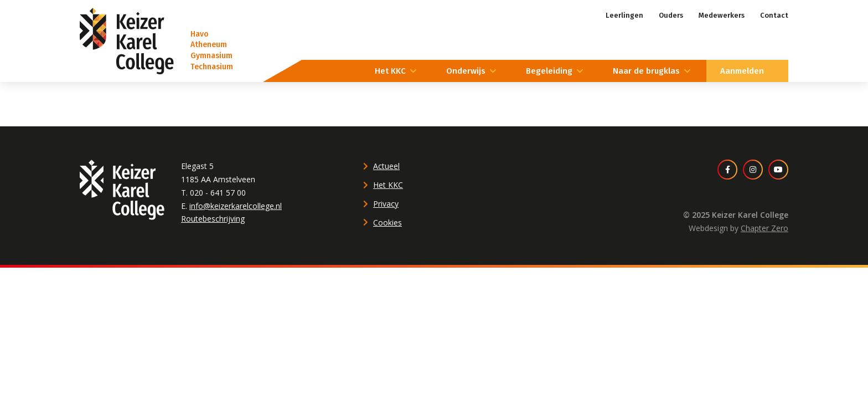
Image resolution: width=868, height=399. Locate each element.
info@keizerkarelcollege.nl (236, 206)
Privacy (386, 204)
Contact (774, 15)
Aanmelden (742, 71)
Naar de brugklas (646, 71)
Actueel (386, 166)
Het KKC (390, 71)
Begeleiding (549, 71)
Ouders (671, 15)
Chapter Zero (764, 228)
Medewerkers (722, 15)
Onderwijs (466, 71)
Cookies (387, 222)
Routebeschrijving (213, 219)
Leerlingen (624, 15)
